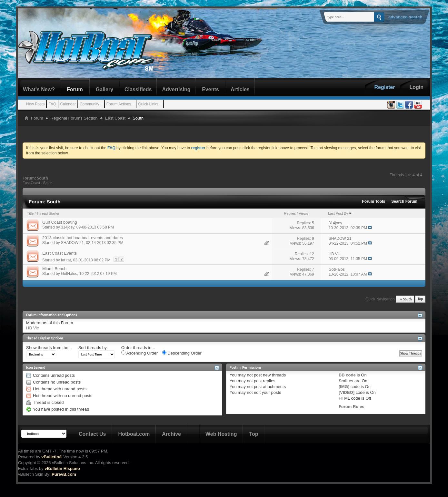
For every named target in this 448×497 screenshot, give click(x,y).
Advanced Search (405, 17)
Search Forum (404, 201)
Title (30, 213)
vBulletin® (52, 457)
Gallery (105, 89)
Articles (240, 89)
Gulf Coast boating (60, 222)
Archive (171, 434)
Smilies (346, 381)
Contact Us (92, 434)
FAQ (52, 104)
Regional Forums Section (74, 118)
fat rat (66, 260)
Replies (290, 213)
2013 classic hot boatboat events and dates (83, 238)
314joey (68, 227)
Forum (75, 89)
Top (420, 299)
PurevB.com (64, 474)
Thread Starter (48, 213)
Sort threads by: (93, 348)
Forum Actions (119, 104)
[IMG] (344, 387)
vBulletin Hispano (62, 468)
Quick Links (148, 104)
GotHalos (69, 274)
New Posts (35, 104)
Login (416, 87)
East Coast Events (60, 253)
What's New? (39, 89)
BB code (347, 375)
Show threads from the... (49, 348)
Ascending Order (139, 353)
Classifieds (138, 89)
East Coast (115, 118)
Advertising (176, 89)
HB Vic (33, 328)
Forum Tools (374, 201)
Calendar (68, 104)
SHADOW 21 (72, 243)
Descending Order (182, 353)
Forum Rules (351, 407)
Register (384, 87)
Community (90, 104)
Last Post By (340, 213)
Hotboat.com (134, 434)
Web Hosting (221, 434)
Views (303, 213)
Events (210, 89)
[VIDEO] (347, 392)
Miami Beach (54, 269)
